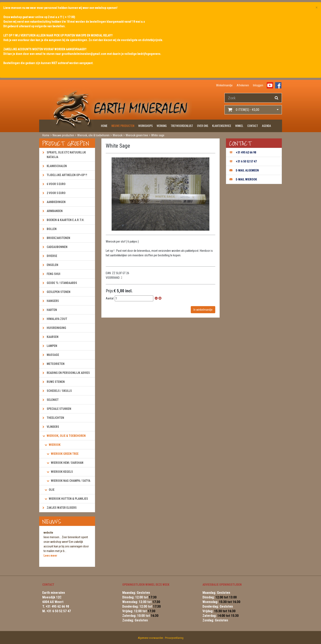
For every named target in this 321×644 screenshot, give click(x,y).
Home (104, 126)
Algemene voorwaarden (150, 638)
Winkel (239, 126)
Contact (253, 126)
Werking (162, 126)
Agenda (266, 126)
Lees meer (50, 556)
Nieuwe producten (123, 126)
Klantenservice (222, 126)
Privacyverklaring (174, 638)
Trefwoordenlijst (182, 126)
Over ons (203, 126)
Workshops (145, 126)
